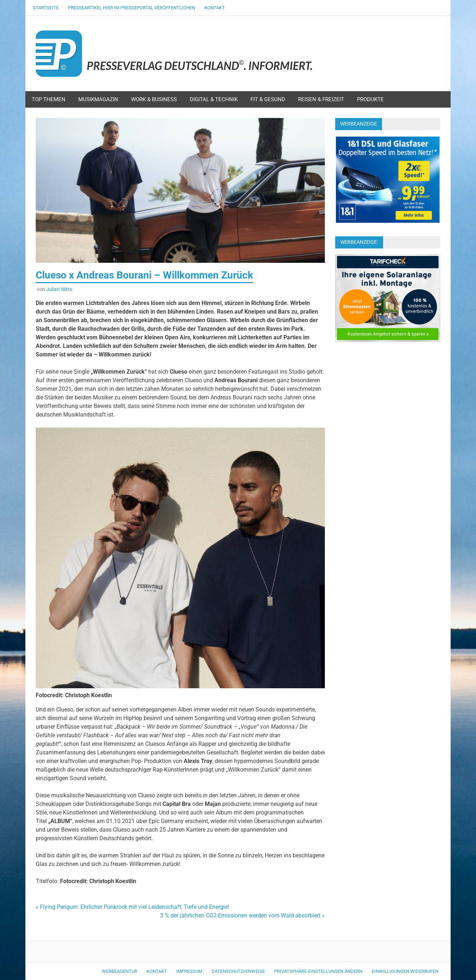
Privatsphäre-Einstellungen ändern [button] (318, 971)
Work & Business (154, 99)
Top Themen (49, 99)
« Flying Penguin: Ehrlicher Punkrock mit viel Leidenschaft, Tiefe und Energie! (132, 907)
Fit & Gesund (268, 99)
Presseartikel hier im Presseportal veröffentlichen (132, 8)
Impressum (189, 971)
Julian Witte (59, 289)
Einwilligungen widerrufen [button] (405, 971)
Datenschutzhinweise (238, 971)
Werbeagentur (120, 971)
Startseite (46, 8)
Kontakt (215, 8)
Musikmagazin (98, 99)
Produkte (370, 99)
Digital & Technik (214, 99)
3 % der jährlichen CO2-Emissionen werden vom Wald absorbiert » (242, 915)
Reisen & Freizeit (321, 99)
